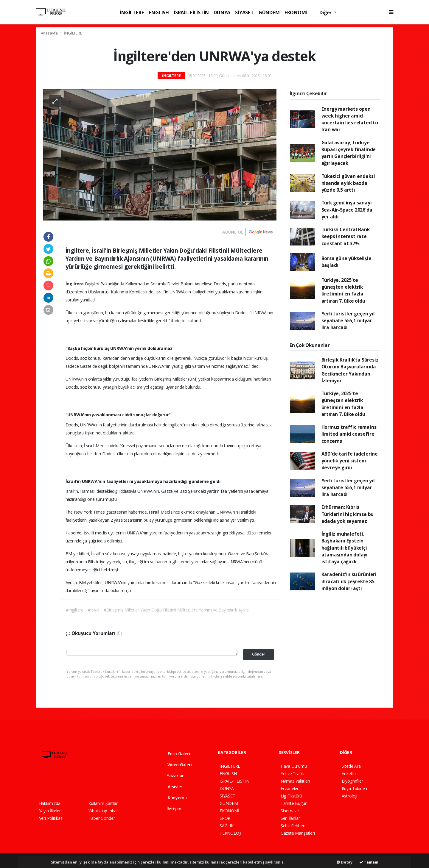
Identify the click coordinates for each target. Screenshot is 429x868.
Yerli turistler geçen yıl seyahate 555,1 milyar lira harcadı (348, 321)
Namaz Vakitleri (295, 781)
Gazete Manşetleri (298, 833)
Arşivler (171, 787)
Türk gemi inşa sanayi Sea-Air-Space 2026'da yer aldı (347, 210)
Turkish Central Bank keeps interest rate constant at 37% (346, 236)
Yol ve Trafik (292, 774)
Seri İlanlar (290, 818)
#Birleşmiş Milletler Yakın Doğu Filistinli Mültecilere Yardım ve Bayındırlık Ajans (176, 610)
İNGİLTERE (132, 12)
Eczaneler (290, 788)
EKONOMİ (296, 12)
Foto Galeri (175, 754)
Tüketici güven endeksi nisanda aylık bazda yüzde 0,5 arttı (348, 183)
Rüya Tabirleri (354, 788)
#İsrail (94, 610)
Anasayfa (50, 33)
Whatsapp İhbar (103, 811)
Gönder (259, 654)
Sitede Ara (351, 766)
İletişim (170, 809)
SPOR (225, 818)
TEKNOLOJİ (230, 833)
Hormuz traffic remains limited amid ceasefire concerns (349, 434)
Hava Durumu (294, 766)
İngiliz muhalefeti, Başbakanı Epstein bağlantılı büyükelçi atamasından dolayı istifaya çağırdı (345, 548)
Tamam (369, 862)
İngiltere (75, 284)
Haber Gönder (102, 818)
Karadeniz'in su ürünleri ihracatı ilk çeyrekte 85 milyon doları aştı (349, 581)
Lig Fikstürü (291, 796)
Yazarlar (171, 776)
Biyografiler (352, 781)
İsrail (90, 446)
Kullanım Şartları (104, 803)
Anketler (349, 774)
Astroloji (349, 796)
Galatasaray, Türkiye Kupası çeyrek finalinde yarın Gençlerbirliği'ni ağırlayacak (349, 153)
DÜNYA (222, 12)
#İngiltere (75, 610)
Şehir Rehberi (293, 826)
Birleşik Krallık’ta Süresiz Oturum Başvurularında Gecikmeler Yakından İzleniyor (350, 370)
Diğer (326, 12)
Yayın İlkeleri (50, 811)
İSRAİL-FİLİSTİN (191, 12)
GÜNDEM (269, 12)
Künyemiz (173, 798)
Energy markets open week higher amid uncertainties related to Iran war (350, 119)
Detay (345, 862)
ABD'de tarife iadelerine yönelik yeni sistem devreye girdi (350, 461)
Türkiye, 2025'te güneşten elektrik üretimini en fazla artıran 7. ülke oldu (343, 290)
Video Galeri (175, 765)
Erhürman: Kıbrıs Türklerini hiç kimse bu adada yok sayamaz (348, 514)
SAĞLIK (227, 826)
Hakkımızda (50, 803)
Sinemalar (290, 811)
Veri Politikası (51, 818)
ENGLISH (159, 12)
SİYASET (244, 12)
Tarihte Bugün (294, 803)
